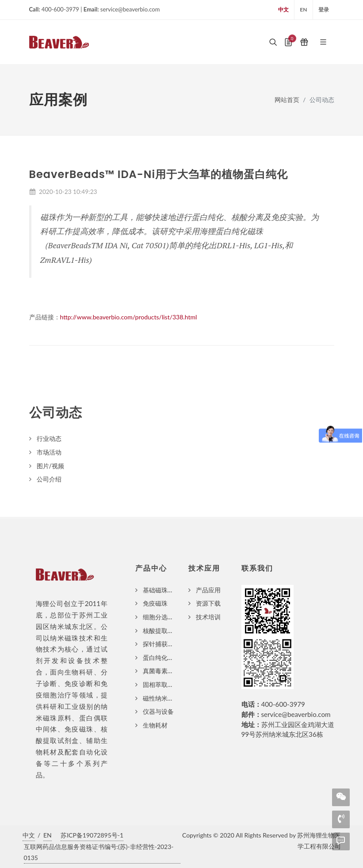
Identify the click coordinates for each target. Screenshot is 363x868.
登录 (324, 9)
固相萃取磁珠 (161, 684)
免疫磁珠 (155, 603)
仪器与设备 (158, 711)
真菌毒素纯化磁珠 (168, 671)
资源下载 (208, 603)
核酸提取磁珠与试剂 (171, 631)
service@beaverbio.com (296, 714)
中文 (283, 9)
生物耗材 (155, 725)
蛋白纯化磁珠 (161, 658)
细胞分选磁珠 (161, 617)
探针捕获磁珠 (161, 644)
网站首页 (287, 100)
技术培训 (208, 617)
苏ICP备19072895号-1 (92, 835)
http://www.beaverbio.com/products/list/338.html (129, 317)
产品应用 (208, 590)
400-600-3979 (283, 704)
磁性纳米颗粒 (161, 698)
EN (303, 9)
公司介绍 (49, 479)
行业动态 (49, 438)
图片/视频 (51, 466)
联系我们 (257, 568)
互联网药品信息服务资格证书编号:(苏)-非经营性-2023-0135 (99, 852)
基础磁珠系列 (161, 590)
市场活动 (49, 452)
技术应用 (204, 568)
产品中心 (151, 568)
